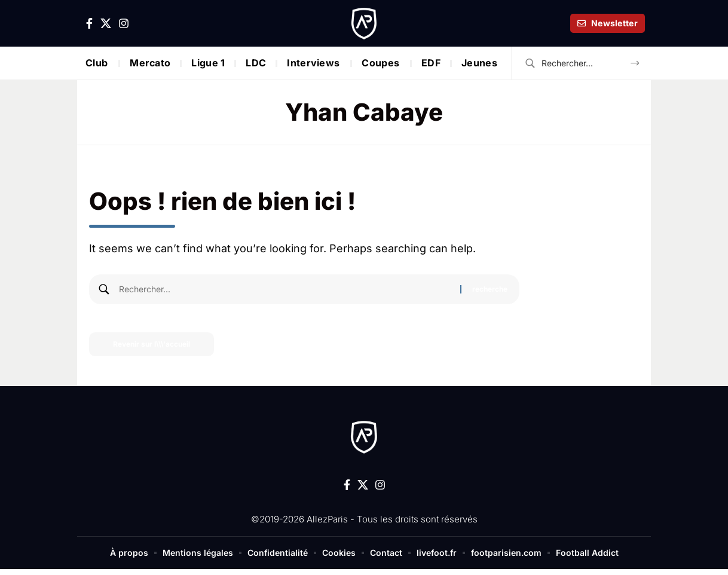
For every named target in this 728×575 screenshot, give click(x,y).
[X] (106, 24)
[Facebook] (89, 24)
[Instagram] (124, 24)
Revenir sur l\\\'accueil (152, 344)
